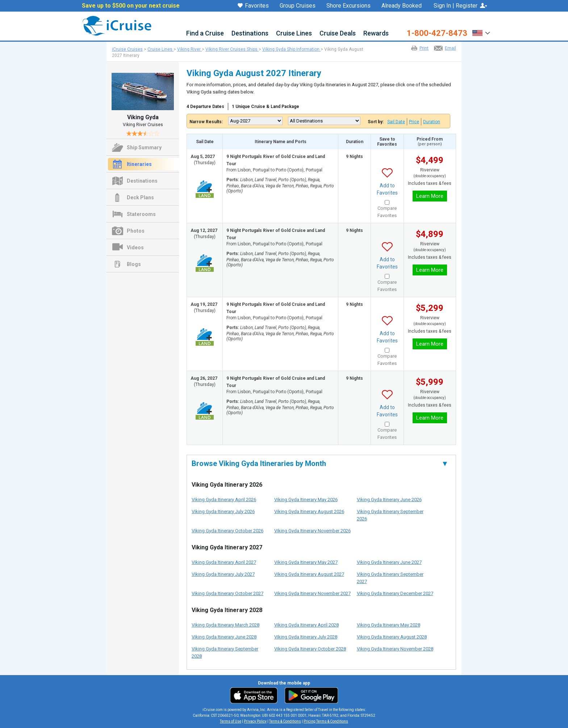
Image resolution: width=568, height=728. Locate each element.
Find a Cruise (205, 34)
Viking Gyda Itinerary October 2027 (227, 593)
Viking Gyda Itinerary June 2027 (389, 562)
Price (414, 122)
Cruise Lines (294, 34)
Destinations (250, 34)
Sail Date (396, 122)
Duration (432, 122)
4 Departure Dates (205, 107)
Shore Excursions (348, 6)
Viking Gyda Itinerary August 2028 (392, 637)
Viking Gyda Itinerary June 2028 (224, 637)
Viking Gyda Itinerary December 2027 (395, 593)
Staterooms (141, 214)
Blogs (134, 264)
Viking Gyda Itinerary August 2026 (309, 511)
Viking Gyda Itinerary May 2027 (306, 562)
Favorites (253, 6)
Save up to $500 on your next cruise (131, 6)
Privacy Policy (255, 721)
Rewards (376, 34)
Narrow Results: (206, 122)
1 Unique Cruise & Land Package (266, 107)
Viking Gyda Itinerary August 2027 (309, 574)
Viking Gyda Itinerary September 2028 (225, 652)
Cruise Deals (338, 34)
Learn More (430, 196)
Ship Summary (144, 147)
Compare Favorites (387, 212)
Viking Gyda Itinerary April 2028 (306, 625)
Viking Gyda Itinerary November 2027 (312, 593)
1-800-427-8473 (437, 33)
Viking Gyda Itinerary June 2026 (389, 500)
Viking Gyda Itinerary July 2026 (223, 511)
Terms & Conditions (285, 721)
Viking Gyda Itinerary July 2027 (223, 574)
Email (450, 48)
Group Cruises (298, 6)
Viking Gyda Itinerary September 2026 (390, 515)
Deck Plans (140, 197)
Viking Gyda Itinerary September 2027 (390, 578)
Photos (136, 231)
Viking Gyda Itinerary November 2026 (312, 531)
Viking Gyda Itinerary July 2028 (306, 637)
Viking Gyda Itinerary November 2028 (395, 649)
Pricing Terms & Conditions (326, 721)
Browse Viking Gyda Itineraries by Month (320, 463)
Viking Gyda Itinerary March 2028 (225, 625)
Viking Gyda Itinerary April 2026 (224, 500)
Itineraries (139, 164)
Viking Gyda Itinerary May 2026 (306, 500)
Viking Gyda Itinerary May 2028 (389, 625)
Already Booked (402, 6)
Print (424, 48)
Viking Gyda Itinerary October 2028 (310, 649)
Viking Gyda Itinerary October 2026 (227, 531)
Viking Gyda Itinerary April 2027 (224, 562)
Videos (135, 247)
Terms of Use (231, 721)
